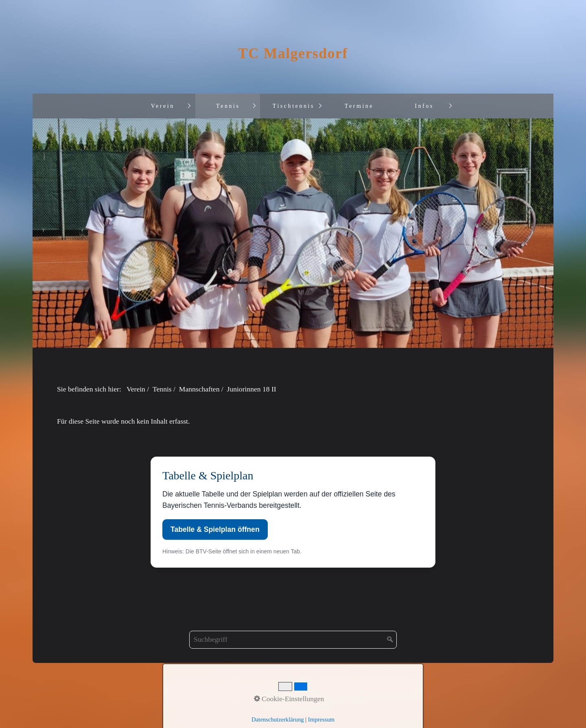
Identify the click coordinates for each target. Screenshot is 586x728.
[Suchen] (390, 640)
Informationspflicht (351, 690)
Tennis (228, 106)
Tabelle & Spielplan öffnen (215, 529)
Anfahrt (175, 690)
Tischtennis (294, 106)
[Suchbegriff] (293, 640)
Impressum (237, 690)
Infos (424, 106)
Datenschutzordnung (288, 690)
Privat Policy (403, 690)
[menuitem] (162, 106)
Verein (163, 106)
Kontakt (203, 690)
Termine (359, 106)
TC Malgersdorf (293, 54)
